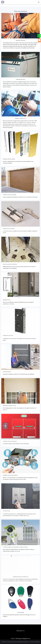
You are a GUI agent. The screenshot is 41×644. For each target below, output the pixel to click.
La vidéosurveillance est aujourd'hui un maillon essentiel (15, 547)
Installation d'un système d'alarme (10, 475)
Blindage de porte (7, 300)
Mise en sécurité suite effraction (10, 264)
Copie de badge (21, 612)
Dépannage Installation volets (9, 406)
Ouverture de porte (7, 372)
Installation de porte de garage (9, 195)
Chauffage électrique (21, 79)
